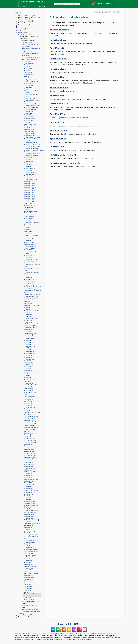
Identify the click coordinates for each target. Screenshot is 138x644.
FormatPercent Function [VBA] (31, 273)
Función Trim (28, 548)
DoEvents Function (30, 213)
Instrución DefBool (30, 183)
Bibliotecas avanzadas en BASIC (30, 602)
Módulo (22, 6)
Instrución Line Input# (31, 372)
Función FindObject (30, 252)
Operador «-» (28, 583)
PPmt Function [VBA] (30, 442)
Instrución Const (29, 135)
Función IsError (29, 344)
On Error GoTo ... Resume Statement (32, 414)
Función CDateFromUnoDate (30, 103)
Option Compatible (30, 133)
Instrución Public (29, 448)
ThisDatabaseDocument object (31, 538)
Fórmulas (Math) (23, 29)
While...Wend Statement (31, 574)
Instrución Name (29, 398)
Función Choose (29, 120)
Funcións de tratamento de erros (32, 236)
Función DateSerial (30, 174)
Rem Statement (29, 463)
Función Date (28, 167)
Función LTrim (28, 365)
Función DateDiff (29, 170)
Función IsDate (29, 341)
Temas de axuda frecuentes (26, 617)
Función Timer (28, 546)
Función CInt (28, 126)
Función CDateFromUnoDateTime (32, 90)
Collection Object (29, 132)
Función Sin (28, 500)
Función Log (28, 378)
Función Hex (28, 313)
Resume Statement (30, 468)
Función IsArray (29, 339)
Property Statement (30, 446)
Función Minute (29, 383)
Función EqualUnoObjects (32, 222)
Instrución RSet (29, 481)
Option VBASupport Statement (30, 430)
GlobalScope (28, 72)
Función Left (28, 366)
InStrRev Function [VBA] (32, 324)
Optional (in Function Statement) (30, 434)
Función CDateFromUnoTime (30, 97)
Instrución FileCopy (30, 244)
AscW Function (29, 69)
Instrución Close (29, 130)
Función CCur (28, 87)
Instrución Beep (29, 74)
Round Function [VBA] (31, 479)
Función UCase (29, 561)
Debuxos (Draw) (23, 23)
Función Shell (28, 498)
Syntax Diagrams (27, 52)
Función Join (28, 355)
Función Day (28, 178)
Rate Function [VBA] (30, 455)
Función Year (28, 581)
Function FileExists (30, 248)
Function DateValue (30, 176)
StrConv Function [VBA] (31, 520)
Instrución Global (29, 302)
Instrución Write (29, 577)
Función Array (28, 65)
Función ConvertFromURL (32, 137)
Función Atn (28, 71)
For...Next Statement (30, 259)
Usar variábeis (28, 598)
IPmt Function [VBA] (30, 333)
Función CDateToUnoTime (32, 100)
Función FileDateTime (31, 246)
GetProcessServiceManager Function (32, 292)
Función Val (28, 562)
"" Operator (27, 590)
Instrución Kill (28, 357)
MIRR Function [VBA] (31, 385)
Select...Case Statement (31, 82)
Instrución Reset (29, 466)
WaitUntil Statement (30, 566)
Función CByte (28, 85)
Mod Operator (28, 389)
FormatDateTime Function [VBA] (32, 266)
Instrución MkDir (29, 387)
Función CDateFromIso (31, 107)
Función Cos (28, 141)
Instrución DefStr (29, 200)
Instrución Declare (30, 181)
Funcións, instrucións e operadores (30, 55)
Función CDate (28, 111)
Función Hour (28, 315)
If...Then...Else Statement (32, 318)
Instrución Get (28, 300)
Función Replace (29, 464)
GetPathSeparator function (32, 294)
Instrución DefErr (29, 191)
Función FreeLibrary (30, 280)
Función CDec (28, 115)
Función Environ (29, 218)
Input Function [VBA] (30, 326)
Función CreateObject (31, 143)
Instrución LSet (29, 363)
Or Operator (28, 437)
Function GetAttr (29, 285)
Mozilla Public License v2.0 (67, 636)
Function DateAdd (29, 169)
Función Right (28, 474)
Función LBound (29, 359)
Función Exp (28, 241)
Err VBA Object (29, 231)
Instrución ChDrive (30, 119)
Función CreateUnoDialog (32, 144)
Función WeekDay (29, 568)
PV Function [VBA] (30, 452)
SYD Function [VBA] (30, 531)
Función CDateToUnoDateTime (31, 94)
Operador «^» (28, 592)
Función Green (28, 309)
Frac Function (28, 276)
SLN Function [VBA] (30, 501)
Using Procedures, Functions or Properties (31, 45)
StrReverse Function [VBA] (32, 524)
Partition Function (29, 439)
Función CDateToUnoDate (32, 106)
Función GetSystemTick (31, 298)
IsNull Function (29, 348)
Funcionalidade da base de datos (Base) (27, 26)
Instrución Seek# (29, 489)
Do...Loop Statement (30, 211)
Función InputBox (29, 328)
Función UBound (29, 559)
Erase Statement (29, 226)
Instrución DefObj (29, 196)
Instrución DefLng (29, 194)
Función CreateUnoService (32, 148)
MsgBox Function (29, 396)
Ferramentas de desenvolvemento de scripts (29, 612)
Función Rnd (28, 477)
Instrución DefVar (29, 202)
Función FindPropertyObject (30, 255)
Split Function (28, 507)
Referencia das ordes (28, 41)
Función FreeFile (29, 278)
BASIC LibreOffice (26, 35)
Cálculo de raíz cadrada (31, 511)
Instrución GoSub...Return (32, 305)
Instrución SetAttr (29, 492)
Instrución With (29, 575)
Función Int (27, 331)
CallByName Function (31, 80)
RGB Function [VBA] (30, 472)
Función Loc (28, 374)
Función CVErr (28, 165)
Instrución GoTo (29, 307)
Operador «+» (28, 587)
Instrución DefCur (29, 185)
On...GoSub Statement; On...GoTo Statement (31, 417)
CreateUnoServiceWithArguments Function (32, 151)
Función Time (28, 544)
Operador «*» (28, 585)
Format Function (29, 263)
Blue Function (28, 76)
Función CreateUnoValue (32, 156)
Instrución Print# (29, 444)
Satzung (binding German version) (81, 634)
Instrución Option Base (31, 422)
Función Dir (28, 209)
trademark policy (59, 640)
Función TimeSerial (30, 540)
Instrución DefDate (30, 187)
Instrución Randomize (31, 457)
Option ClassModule (30, 424)
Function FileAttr (29, 243)
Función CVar (28, 163)
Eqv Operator (28, 224)
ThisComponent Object (31, 535)
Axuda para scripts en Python (29, 609)
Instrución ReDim (29, 459)
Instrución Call (28, 78)
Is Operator (27, 337)
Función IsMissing (29, 346)
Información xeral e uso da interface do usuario (29, 38)
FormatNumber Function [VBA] (31, 269)
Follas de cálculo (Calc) (25, 19)
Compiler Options (27, 42)
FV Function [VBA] (30, 283)
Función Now (28, 403)
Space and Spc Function (31, 503)
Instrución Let (28, 370)
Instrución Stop (29, 516)
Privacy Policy (36, 634)
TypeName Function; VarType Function (30, 556)
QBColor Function (29, 453)
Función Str (28, 522)
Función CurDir (29, 161)
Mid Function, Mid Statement (29, 380)
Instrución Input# (29, 329)
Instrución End (28, 215)
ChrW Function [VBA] (31, 124)
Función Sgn (28, 496)
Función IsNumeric (30, 350)
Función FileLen (29, 250)
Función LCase (28, 361)
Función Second (29, 485)
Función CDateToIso (30, 109)
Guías (24, 607)
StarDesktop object (30, 513)
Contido (18, 13)
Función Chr (28, 122)
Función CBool (28, 83)
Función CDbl (28, 113)
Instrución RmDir (29, 476)
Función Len (28, 368)
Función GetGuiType (30, 289)
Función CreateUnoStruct (32, 154)
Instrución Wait (29, 564)
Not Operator (28, 402)
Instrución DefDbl (29, 189)
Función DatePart (29, 172)
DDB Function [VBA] (30, 180)
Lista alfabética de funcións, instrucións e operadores (31, 58)
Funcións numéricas (30, 409)
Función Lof (28, 376)
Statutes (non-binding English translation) (55, 634)
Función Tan (28, 533)
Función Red (28, 461)
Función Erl (27, 228)
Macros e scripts (23, 33)
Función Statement (30, 281)
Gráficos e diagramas (24, 31)
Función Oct (28, 411)
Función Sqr (28, 509)
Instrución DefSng (30, 198)
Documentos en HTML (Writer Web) (29, 17)
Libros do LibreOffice (69, 624)
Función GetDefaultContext (32, 287)
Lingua (40, 6)
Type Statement (29, 553)
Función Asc (28, 67)
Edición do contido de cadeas (30, 595)
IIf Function (28, 316)
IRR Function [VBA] (30, 335)
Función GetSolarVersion (32, 296)
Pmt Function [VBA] (30, 440)
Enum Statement (29, 217)
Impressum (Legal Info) (23, 634)
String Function (29, 525)
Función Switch (29, 529)
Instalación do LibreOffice (26, 615)
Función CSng (28, 157)
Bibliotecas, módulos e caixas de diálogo (31, 49)
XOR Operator (28, 579)
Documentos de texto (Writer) (27, 15)
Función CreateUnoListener (32, 146)
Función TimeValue (30, 542)
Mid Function (57, 77)
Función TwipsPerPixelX (31, 550)
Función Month (29, 390)
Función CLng (28, 128)
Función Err (27, 230)
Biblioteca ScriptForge (31, 605)
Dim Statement (29, 207)
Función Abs (28, 61)
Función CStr (28, 159)
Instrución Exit (28, 239)
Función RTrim (28, 483)
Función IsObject (29, 352)
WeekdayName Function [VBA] (31, 571)
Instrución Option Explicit (32, 427)
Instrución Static (29, 514)
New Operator (28, 400)
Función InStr (28, 322)
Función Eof (28, 220)
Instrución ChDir (29, 117)
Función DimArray (29, 206)
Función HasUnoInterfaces (32, 311)
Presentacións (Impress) (25, 21)
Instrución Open (29, 420)
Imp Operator (28, 320)
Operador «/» (28, 588)
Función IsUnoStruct (30, 353)
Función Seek (28, 487)
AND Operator (28, 63)
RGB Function (28, 470)
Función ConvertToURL (31, 139)
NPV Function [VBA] (30, 407)
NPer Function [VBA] (30, 405)
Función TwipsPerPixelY (31, 551)
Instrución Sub (28, 527)
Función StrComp (29, 518)
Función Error (28, 233)
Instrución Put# (29, 450)
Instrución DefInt (29, 193)
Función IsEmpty (29, 342)
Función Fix (27, 257)
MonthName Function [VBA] (31, 393)
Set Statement (28, 494)
